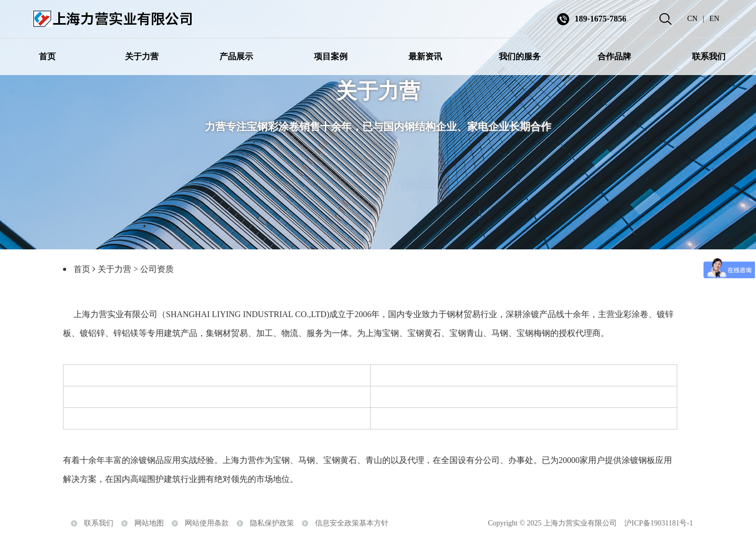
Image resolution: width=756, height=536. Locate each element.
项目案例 (331, 56)
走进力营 (330, 173)
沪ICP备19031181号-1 (659, 525)
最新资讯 (425, 56)
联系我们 (709, 56)
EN (714, 19)
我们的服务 (520, 56)
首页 (47, 56)
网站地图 (149, 525)
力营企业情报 (426, 173)
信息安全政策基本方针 (352, 525)
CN (692, 19)
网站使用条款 (207, 525)
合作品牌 (614, 56)
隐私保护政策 (272, 525)
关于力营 (142, 56)
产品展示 (236, 56)
